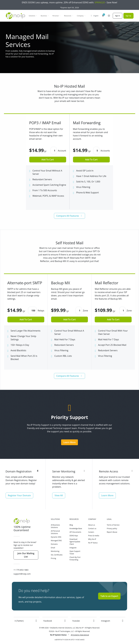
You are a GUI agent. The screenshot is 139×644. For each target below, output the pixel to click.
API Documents (75, 532)
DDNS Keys (74, 536)
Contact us (92, 528)
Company (81, 16)
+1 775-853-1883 (21, 570)
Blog (71, 525)
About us (92, 525)
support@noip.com (22, 574)
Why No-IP (92, 539)
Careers (91, 532)
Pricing (53, 558)
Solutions (33, 16)
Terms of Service (113, 525)
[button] (103, 16)
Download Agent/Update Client (75, 542)
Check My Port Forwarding (75, 558)
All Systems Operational (80, 635)
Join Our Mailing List (26, 555)
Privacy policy (112, 528)
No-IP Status (93, 543)
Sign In (117, 16)
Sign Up (128, 16)
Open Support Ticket (75, 552)
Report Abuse (112, 532)
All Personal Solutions (55, 532)
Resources (69, 16)
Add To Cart (48, 160)
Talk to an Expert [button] (109, 596)
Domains (54, 544)
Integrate (73, 548)
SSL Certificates (57, 555)
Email (53, 548)
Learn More (69, 442)
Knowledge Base (76, 528)
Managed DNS (56, 541)
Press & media (94, 536)
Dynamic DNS (56, 537)
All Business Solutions (55, 526)
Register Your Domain (19, 495)
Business (45, 16)
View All (59, 495)
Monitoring (55, 551)
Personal (56, 16)
